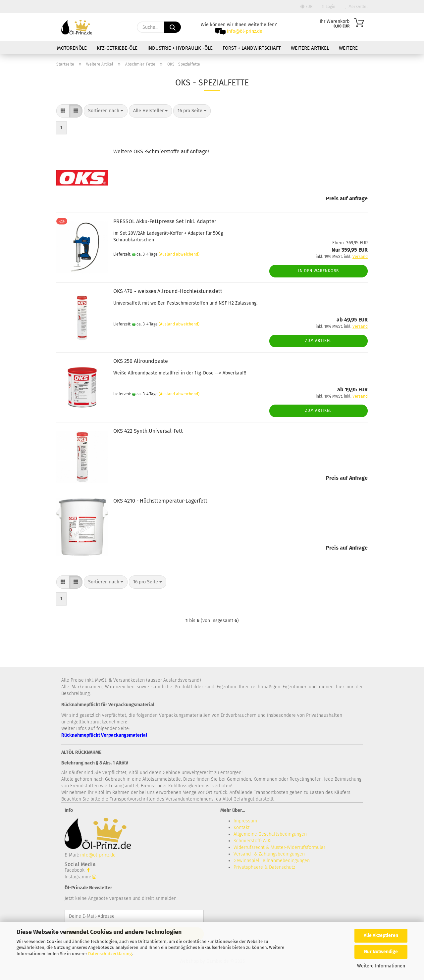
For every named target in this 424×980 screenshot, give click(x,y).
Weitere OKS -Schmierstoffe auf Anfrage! (161, 151)
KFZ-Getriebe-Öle (117, 48)
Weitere (348, 48)
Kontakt (242, 828)
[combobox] (106, 111)
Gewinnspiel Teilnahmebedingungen (272, 861)
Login (329, 7)
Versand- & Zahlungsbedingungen (269, 854)
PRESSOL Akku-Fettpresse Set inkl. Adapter (165, 221)
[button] (63, 111)
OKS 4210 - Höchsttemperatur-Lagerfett (160, 501)
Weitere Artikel (310, 48)
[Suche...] (173, 27)
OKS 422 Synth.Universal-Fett (148, 431)
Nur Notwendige (381, 952)
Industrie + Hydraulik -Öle (180, 48)
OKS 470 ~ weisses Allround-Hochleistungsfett (168, 291)
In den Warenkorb (318, 271)
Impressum (245, 821)
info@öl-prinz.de (245, 31)
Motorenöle (72, 48)
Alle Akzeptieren (381, 935)
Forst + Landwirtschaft (252, 48)
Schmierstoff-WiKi (253, 841)
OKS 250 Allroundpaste (141, 361)
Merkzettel (356, 7)
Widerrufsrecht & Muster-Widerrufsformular (279, 847)
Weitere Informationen (381, 966)
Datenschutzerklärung (110, 954)
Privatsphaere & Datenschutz (264, 867)
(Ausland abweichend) (179, 254)
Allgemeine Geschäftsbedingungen (270, 834)
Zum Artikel (318, 341)
